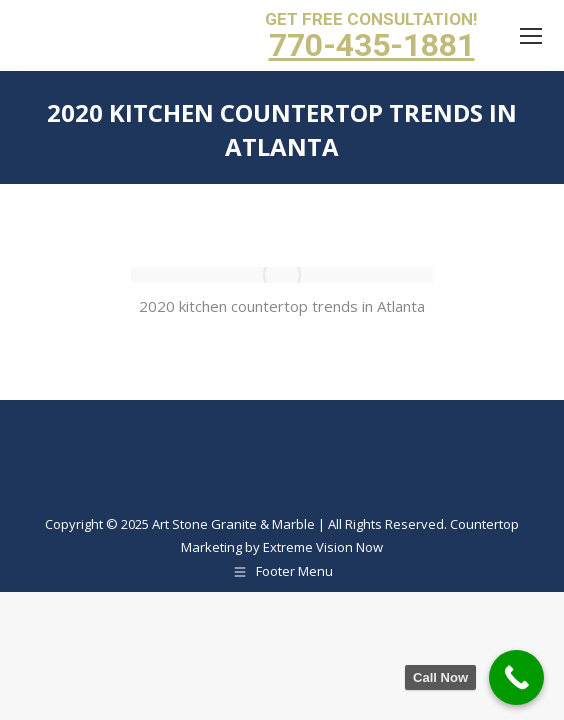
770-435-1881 (372, 45)
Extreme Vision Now (323, 547)
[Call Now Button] (516, 677)
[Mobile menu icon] (531, 36)
